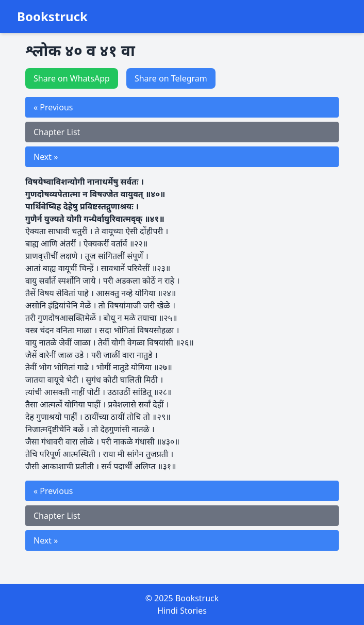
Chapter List (57, 132)
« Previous (53, 107)
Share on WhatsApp (72, 78)
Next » (46, 157)
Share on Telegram (171, 78)
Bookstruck (52, 17)
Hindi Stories (182, 611)
